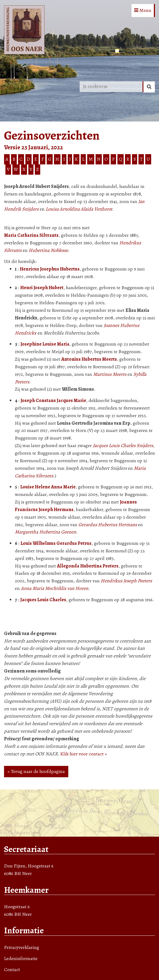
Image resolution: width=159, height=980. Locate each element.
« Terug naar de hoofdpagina (36, 771)
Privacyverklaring (22, 947)
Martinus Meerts (110, 374)
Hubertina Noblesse (48, 250)
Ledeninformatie (21, 958)
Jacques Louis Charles (43, 600)
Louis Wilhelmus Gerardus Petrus (56, 543)
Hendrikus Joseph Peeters (126, 581)
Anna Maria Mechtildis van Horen (55, 588)
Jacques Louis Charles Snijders (123, 445)
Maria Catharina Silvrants (31, 235)
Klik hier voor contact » (84, 754)
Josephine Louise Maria (45, 344)
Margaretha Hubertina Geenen (45, 532)
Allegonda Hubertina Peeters (88, 566)
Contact (12, 969)
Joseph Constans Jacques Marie (53, 400)
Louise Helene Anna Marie (48, 487)
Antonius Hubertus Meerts (89, 359)
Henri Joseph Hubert (42, 288)
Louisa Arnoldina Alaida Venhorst (79, 209)
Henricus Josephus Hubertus (50, 269)
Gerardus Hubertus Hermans (108, 525)
